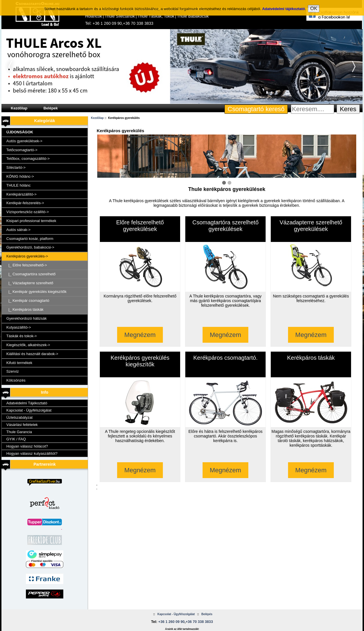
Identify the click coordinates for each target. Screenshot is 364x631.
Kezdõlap (19, 108)
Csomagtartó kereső (256, 109)
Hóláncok (94, 16)
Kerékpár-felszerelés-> (25, 203)
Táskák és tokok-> (22, 336)
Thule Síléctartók (120, 16)
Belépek (51, 108)
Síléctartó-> (16, 167)
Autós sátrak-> (18, 230)
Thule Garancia (19, 432)
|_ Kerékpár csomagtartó (28, 301)
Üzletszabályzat (19, 417)
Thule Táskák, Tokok (156, 16)
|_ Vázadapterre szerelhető (30, 283)
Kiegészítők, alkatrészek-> (28, 345)
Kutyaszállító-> (19, 327)
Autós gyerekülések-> (24, 141)
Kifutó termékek (19, 363)
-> (27, 256)
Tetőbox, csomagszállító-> (28, 159)
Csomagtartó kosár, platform (30, 239)
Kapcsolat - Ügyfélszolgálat (29, 410)
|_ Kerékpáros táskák (25, 309)
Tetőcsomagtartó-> (22, 150)
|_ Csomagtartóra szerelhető (31, 274)
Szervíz (13, 371)
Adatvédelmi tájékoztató (284, 3)
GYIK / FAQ (16, 439)
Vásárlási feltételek (22, 425)
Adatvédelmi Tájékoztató (27, 403)
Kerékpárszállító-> (21, 194)
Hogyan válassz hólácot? (27, 446)
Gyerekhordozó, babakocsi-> (30, 247)
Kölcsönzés (16, 380)
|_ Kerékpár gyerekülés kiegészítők (36, 292)
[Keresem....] (312, 109)
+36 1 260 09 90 (107, 23)
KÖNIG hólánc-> (20, 176)
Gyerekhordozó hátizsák (26, 318)
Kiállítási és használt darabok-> (32, 354)
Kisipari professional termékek (31, 221)
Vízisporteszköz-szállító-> (28, 212)
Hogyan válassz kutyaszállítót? (32, 453)
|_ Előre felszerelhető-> (27, 265)
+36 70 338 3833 (138, 23)
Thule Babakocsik (193, 16)
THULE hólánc (19, 185)
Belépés (207, 614)
